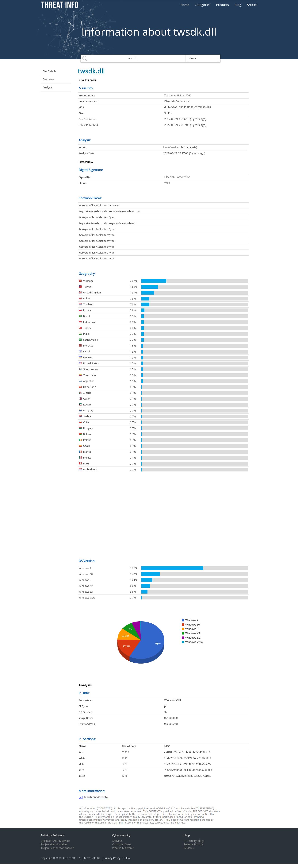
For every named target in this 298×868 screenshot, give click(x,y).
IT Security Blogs (194, 841)
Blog (238, 5)
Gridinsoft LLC (72, 858)
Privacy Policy (112, 858)
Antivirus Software (53, 835)
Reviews (189, 848)
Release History (193, 844)
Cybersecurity (121, 835)
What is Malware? (123, 848)
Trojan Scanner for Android (57, 848)
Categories (203, 5)
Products (222, 5)
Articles (252, 5)
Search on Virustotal (96, 797)
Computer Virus (122, 844)
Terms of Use (92, 858)
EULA (127, 858)
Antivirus (117, 841)
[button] (203, 58)
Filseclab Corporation (177, 101)
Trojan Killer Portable (54, 844)
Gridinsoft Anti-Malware (55, 841)
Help (187, 835)
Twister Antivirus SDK (177, 95)
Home (185, 5)
